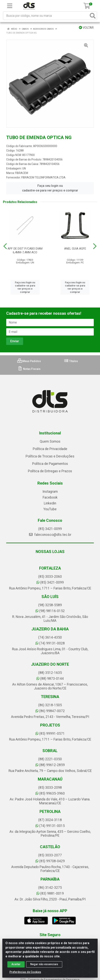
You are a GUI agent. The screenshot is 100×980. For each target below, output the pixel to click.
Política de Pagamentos (50, 464)
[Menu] (10, 6)
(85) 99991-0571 (50, 734)
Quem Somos (50, 441)
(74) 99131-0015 (50, 826)
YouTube (50, 509)
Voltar (86, 28)
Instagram (50, 492)
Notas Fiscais (29, 369)
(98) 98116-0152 (50, 611)
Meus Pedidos (29, 361)
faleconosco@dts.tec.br (50, 535)
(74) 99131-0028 (50, 643)
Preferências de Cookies (25, 972)
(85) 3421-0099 (50, 529)
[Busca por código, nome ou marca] (46, 16)
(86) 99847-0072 (50, 711)
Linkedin (50, 503)
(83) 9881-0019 (50, 893)
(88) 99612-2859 (50, 765)
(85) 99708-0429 (50, 861)
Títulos (71, 361)
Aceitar (16, 964)
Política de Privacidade (50, 449)
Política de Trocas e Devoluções (50, 456)
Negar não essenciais (44, 964)
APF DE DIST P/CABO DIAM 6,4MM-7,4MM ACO (25, 250)
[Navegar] (5, 246)
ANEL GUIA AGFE (75, 249)
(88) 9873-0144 (50, 679)
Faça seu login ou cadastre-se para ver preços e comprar (50, 188)
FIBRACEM (22, 173)
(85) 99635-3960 (50, 793)
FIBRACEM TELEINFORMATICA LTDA (43, 177)
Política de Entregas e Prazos (50, 471)
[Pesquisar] (93, 16)
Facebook (50, 497)
